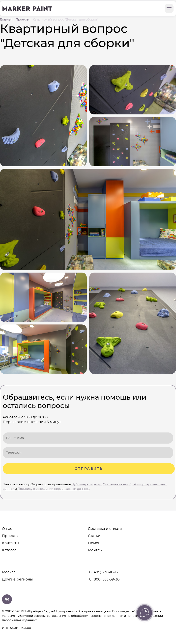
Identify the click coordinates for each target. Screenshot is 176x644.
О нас (7, 529)
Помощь (96, 543)
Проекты (10, 536)
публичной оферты (30, 616)
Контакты (11, 543)
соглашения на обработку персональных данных (85, 616)
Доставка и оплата (105, 529)
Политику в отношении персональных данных (53, 489)
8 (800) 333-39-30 (104, 579)
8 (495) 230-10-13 (103, 572)
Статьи (94, 536)
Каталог (9, 550)
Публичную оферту (87, 484)
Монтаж (95, 550)
